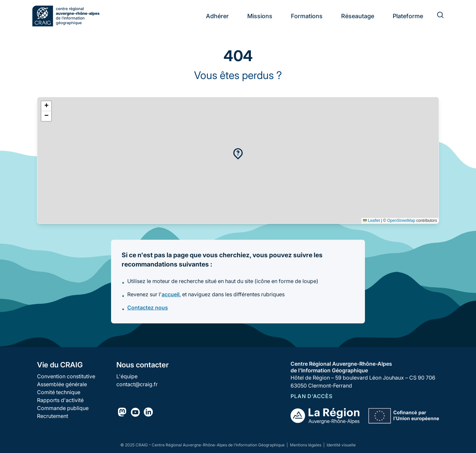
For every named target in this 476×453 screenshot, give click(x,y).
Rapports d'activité (60, 400)
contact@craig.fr (137, 384)
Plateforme (408, 16)
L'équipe (127, 376)
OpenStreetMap (401, 221)
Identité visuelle (341, 445)
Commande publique (63, 408)
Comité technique (59, 392)
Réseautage (358, 16)
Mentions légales (306, 445)
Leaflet (371, 221)
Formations (307, 16)
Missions (260, 16)
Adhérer (217, 16)
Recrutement (53, 416)
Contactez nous (148, 308)
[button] (238, 154)
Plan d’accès (312, 396)
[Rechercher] (436, 16)
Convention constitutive (66, 376)
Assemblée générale (62, 384)
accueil (171, 294)
